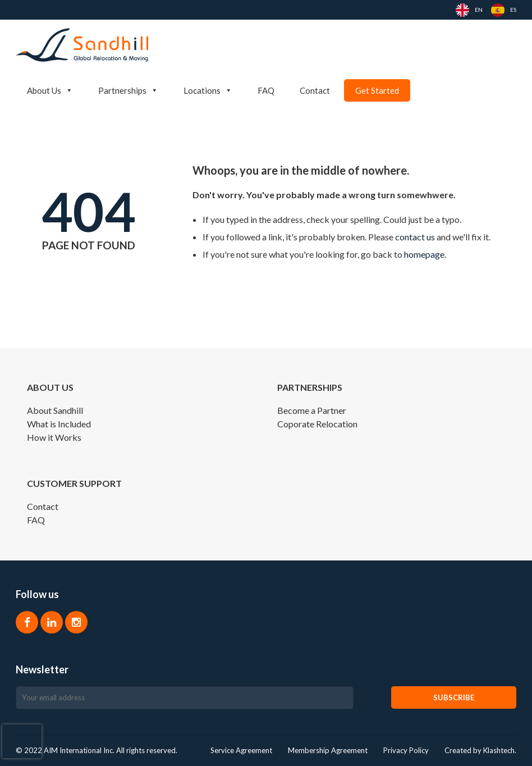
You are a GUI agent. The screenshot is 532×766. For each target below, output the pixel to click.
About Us (50, 90)
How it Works (54, 437)
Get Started (377, 90)
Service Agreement (241, 750)
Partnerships (128, 90)
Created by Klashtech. (480, 750)
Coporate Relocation (317, 424)
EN (479, 10)
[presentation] (22, 741)
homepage (424, 254)
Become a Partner (312, 410)
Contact (315, 90)
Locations (208, 90)
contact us (415, 237)
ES (513, 10)
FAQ (266, 90)
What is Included (59, 424)
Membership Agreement (328, 750)
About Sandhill (55, 410)
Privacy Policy (406, 750)
